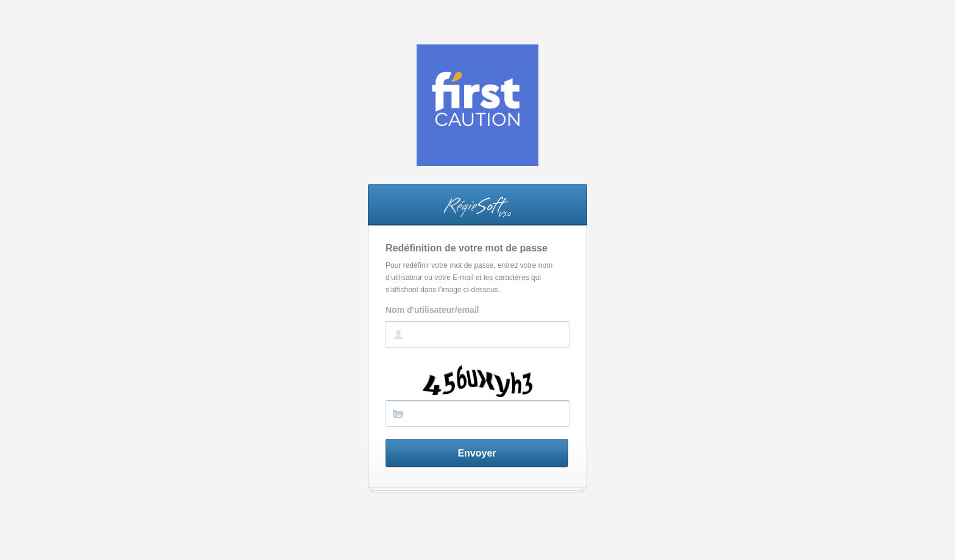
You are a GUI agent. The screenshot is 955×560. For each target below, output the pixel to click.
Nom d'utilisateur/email (432, 310)
